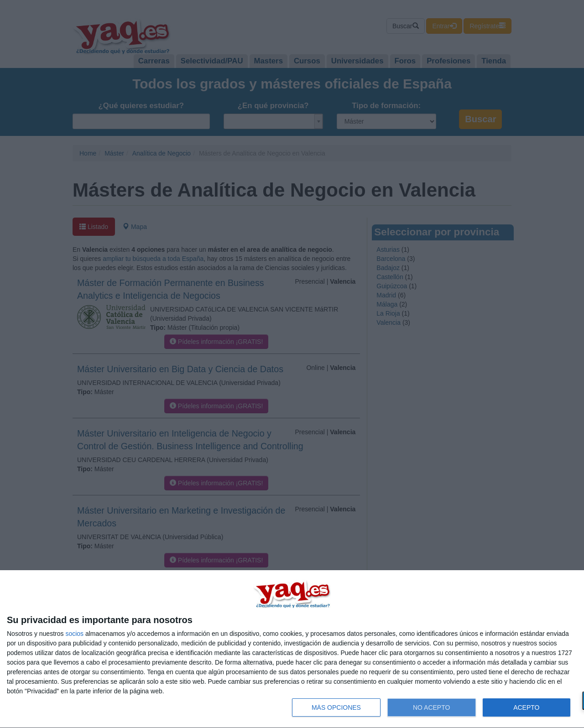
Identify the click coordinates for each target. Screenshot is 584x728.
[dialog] (292, 649)
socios (74, 634)
